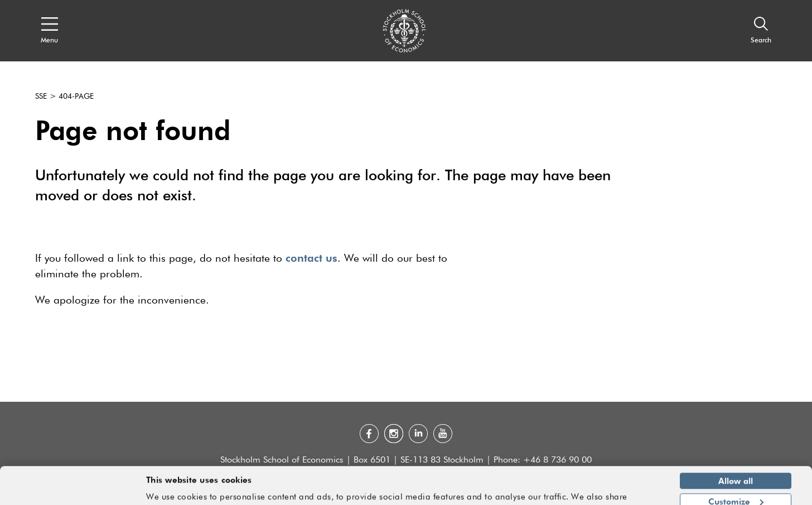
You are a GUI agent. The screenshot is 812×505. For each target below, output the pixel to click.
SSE (41, 97)
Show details (630, 492)
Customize (736, 469)
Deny (735, 489)
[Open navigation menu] (49, 31)
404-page (76, 97)
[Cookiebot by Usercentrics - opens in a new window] (72, 490)
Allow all (736, 449)
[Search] (761, 31)
